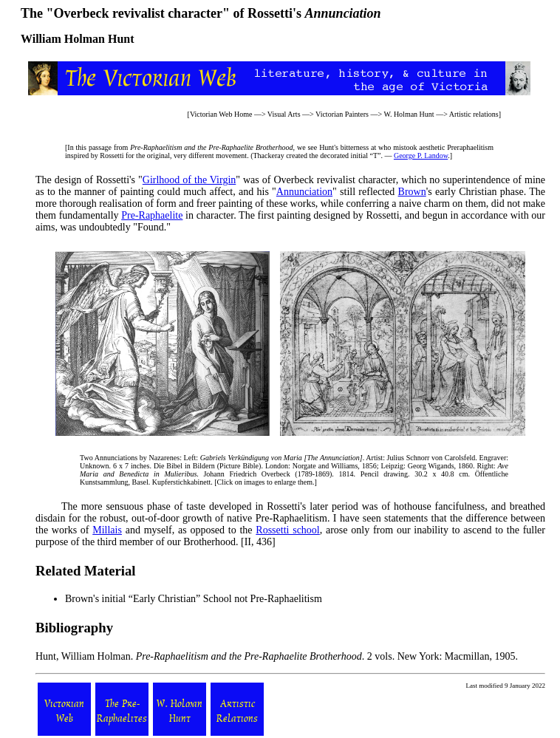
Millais (107, 530)
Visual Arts (284, 114)
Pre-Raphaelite (152, 215)
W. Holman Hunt (409, 114)
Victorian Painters (342, 114)
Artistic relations (474, 114)
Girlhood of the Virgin (189, 180)
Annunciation (304, 192)
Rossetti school (287, 530)
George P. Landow (421, 156)
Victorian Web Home (221, 114)
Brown (412, 192)
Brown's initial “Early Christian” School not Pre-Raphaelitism (194, 599)
